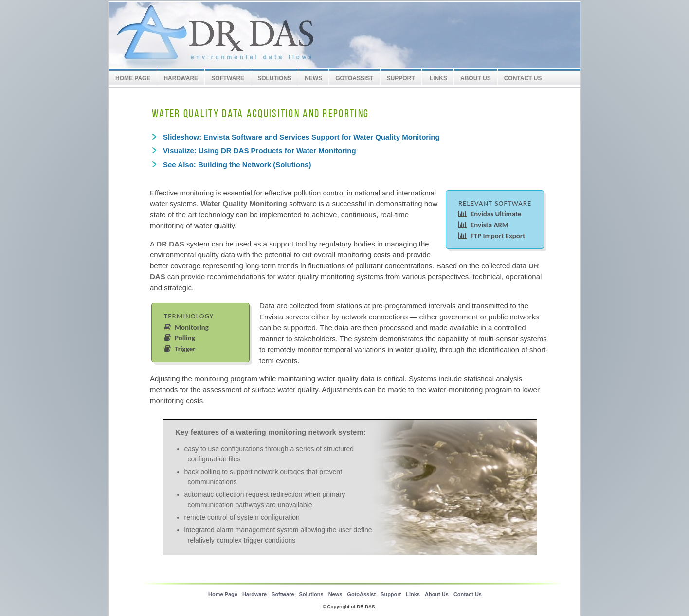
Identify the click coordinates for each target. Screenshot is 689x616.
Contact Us (523, 78)
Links (438, 78)
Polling (180, 338)
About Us (476, 78)
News (313, 78)
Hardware (181, 78)
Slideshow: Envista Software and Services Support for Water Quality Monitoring (301, 137)
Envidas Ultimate (490, 214)
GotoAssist (354, 78)
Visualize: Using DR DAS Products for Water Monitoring (260, 150)
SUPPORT (401, 78)
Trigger (180, 349)
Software (228, 78)
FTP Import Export (492, 236)
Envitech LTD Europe (262, 35)
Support (391, 594)
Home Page (133, 78)
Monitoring (186, 327)
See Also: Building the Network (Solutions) (237, 165)
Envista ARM (483, 225)
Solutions (274, 78)
